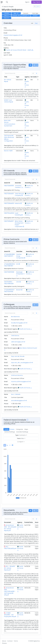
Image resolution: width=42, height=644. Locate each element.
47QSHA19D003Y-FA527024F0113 (10, 291)
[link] (37, 74)
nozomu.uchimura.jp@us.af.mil (21, 382)
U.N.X (18, 282)
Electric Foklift (8, 151)
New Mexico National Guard (28, 348)
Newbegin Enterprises (20, 273)
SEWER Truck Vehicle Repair (9, 101)
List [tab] (32, 23)
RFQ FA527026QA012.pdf (10, 548)
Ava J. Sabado (16, 394)
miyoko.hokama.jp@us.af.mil (13, 35)
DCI (17, 264)
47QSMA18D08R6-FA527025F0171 (10, 255)
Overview (7, 13)
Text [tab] (36, 23)
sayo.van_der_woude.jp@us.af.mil (22, 363)
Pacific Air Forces (29, 187)
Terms (16, 641)
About (4, 641)
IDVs (7, 16)
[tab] (5, 445)
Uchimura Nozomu (17, 375)
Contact (10, 641)
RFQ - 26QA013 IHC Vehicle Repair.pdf (9, 568)
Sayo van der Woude (18, 356)
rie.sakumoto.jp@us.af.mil (19, 323)
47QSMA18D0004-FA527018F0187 (10, 265)
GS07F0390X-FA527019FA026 (9, 283)
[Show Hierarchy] (32, 50)
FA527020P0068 (9, 272)
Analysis (35, 16)
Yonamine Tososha (18, 187)
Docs (7, 18)
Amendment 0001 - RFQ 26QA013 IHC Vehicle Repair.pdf (10, 528)
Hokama (18, 203)
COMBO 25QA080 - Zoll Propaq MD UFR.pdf (10, 615)
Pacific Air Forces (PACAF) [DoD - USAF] (19, 50)
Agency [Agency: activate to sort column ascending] (20, 522)
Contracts (16, 16)
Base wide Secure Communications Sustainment (10, 123)
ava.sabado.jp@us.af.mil (19, 401)
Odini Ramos (15, 336)
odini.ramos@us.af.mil (18, 342)
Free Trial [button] (37, 2)
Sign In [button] (27, 2)
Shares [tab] (12, 429)
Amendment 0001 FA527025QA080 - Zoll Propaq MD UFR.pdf (10, 591)
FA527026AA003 (9, 203)
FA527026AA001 (9, 194)
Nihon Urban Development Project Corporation (19, 224)
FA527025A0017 (9, 221)
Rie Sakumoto (15, 317)
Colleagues (26, 16)
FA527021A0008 (9, 186)
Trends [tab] (6, 429)
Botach (19, 290)
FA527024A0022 (9, 213)
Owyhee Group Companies (20, 256)
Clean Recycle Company (19, 194)
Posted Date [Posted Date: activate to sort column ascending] (29, 522)
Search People (8, 7)
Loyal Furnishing (18, 214)
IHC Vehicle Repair (8, 81)
